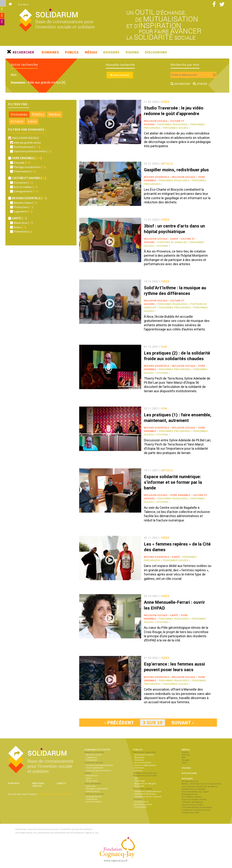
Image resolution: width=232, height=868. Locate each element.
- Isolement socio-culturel (147, 796)
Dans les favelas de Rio (194, 799)
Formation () (23, 183)
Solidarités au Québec (194, 789)
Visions (132, 52)
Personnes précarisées (175, 308)
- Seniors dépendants (145, 765)
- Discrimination (142, 762)
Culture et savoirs (94, 794)
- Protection (91, 760)
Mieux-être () (23, 223)
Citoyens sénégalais (193, 802)
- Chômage (139, 781)
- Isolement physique (145, 794)
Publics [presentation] (38, 114)
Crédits (61, 783)
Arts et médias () (25, 187)
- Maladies (139, 757)
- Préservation (92, 791)
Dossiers (111, 52)
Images (186, 760)
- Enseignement (93, 796)
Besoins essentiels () (29, 198)
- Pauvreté (139, 786)
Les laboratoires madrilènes (197, 807)
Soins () (20, 227)
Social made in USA (192, 805)
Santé (174, 239)
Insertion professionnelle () (32, 151)
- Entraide (90, 786)
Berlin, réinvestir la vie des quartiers (202, 784)
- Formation (91, 799)
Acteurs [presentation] (17, 121)
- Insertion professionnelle (99, 765)
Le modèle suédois (192, 797)
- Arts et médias (93, 802)
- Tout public (140, 807)
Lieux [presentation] (32, 121)
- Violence (139, 760)
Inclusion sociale (156, 121)
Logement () (23, 211)
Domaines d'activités (98, 750)
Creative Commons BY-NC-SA (55, 794)
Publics (72, 52)
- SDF (136, 778)
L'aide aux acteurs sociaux (196, 810)
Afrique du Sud (190, 781)
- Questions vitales (143, 755)
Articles (186, 755)
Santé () (19, 218)
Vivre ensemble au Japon (195, 792)
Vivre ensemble (180, 495)
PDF (184, 757)
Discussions (156, 52)
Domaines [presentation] (19, 114)
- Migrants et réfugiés (145, 783)
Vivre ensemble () (27, 158)
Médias (91, 52)
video (165, 102)
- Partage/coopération (97, 789)
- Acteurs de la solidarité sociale (143, 803)
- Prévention (91, 775)
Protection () (23, 207)
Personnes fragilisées (173, 125)
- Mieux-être (91, 781)
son (164, 347)
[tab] (19, 115)
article (167, 164)
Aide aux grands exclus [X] (46, 82)
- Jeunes (138, 770)
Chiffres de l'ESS (190, 812)
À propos (23, 4)
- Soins (88, 778)
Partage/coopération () (30, 167)
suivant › (182, 722)
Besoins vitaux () (25, 203)
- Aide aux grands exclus (98, 770)
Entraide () (22, 163)
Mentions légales (38, 785)
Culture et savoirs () (29, 178)
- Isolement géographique (147, 791)
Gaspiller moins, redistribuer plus (176, 170)
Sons (184, 762)
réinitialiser (120, 75)
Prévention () (23, 231)
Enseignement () (26, 191)
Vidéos (185, 752)
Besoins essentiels (157, 177)
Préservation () (25, 171)
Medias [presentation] (55, 114)
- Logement (91, 757)
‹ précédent (119, 722)
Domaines (50, 52)
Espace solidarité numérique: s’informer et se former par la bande (173, 482)
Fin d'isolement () (27, 147)
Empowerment (190, 794)
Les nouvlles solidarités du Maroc (200, 786)
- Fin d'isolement (94, 768)
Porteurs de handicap (172, 242)
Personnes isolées (176, 128)
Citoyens (162, 246)
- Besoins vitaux (93, 755)
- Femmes (139, 768)
